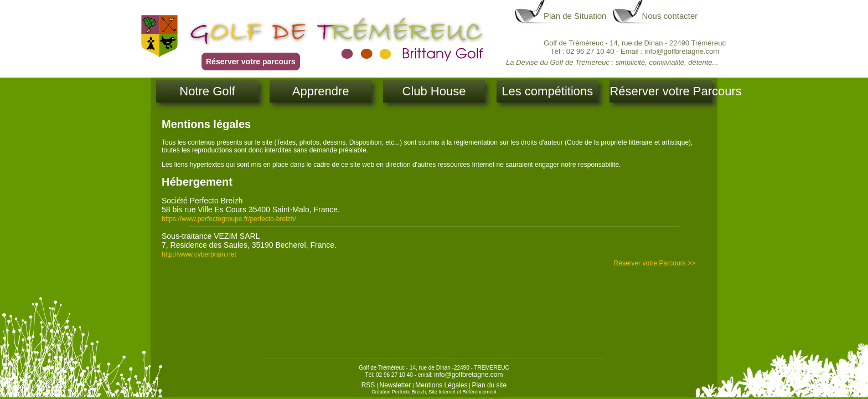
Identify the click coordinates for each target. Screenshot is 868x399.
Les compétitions (547, 91)
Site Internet (442, 392)
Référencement (479, 392)
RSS (368, 385)
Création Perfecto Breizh (399, 392)
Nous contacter (670, 16)
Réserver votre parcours (251, 62)
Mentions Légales (441, 385)
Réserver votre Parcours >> (655, 263)
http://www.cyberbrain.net (199, 254)
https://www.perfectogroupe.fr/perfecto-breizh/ (229, 219)
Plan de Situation (575, 16)
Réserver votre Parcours (660, 91)
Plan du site (490, 385)
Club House (434, 91)
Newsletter (396, 385)
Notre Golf (207, 91)
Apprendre (321, 91)
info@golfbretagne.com (468, 375)
